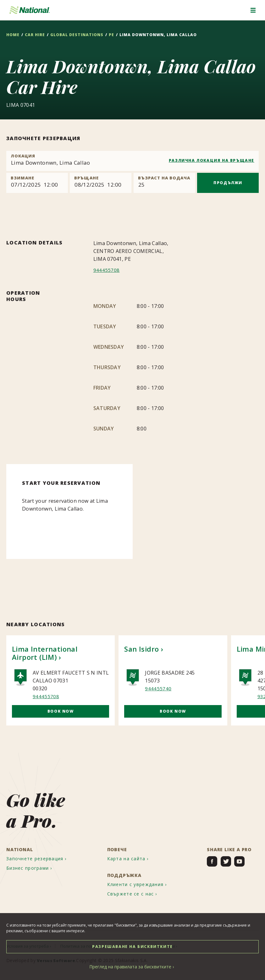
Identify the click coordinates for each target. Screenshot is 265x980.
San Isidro (141, 649)
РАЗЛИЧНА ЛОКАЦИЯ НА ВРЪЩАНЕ (212, 160)
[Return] (101, 183)
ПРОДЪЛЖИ (228, 183)
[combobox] (132, 161)
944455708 (107, 270)
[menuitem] (42, 857)
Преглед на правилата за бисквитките (130, 967)
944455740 (158, 688)
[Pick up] (37, 183)
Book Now (61, 711)
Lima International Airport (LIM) (45, 653)
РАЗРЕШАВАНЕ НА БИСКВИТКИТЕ (132, 947)
